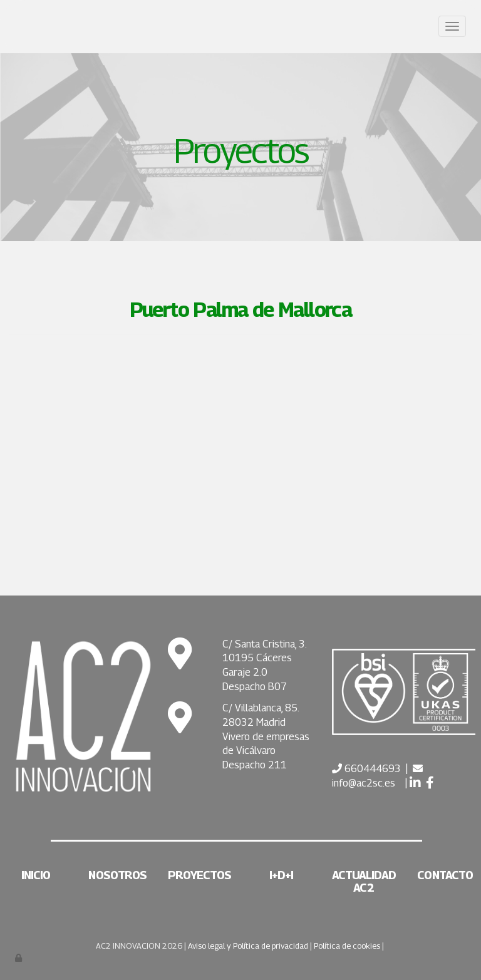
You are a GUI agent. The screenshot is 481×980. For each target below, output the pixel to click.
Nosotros (117, 875)
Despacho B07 (255, 687)
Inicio (36, 875)
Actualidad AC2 (364, 881)
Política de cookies (347, 946)
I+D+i (282, 875)
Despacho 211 (255, 765)
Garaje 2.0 (245, 672)
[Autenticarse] (19, 958)
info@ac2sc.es (364, 783)
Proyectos (199, 875)
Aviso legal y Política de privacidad (248, 946)
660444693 (371, 769)
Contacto (445, 875)
